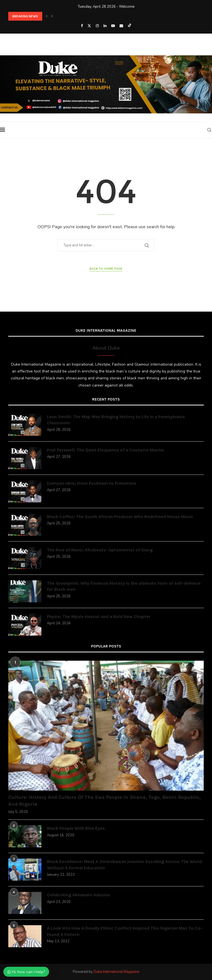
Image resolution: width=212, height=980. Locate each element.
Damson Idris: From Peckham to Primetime (92, 483)
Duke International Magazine (116, 972)
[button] (47, 16)
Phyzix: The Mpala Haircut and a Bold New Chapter (99, 616)
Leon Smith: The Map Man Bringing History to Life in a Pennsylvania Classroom (116, 420)
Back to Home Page (106, 269)
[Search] (209, 130)
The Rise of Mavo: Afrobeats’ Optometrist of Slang (100, 550)
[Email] (121, 26)
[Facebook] (82, 26)
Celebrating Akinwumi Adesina (78, 895)
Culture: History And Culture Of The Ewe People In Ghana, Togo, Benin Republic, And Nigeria (104, 801)
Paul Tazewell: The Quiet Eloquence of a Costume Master (106, 450)
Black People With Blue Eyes (76, 828)
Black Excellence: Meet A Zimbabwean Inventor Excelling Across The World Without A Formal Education (124, 865)
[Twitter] (89, 26)
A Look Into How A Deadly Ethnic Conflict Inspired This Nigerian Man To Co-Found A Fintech (125, 931)
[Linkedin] (105, 26)
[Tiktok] (130, 26)
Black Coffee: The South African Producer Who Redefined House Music (120, 517)
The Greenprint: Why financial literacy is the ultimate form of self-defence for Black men (124, 586)
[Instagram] (97, 26)
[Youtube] (113, 26)
